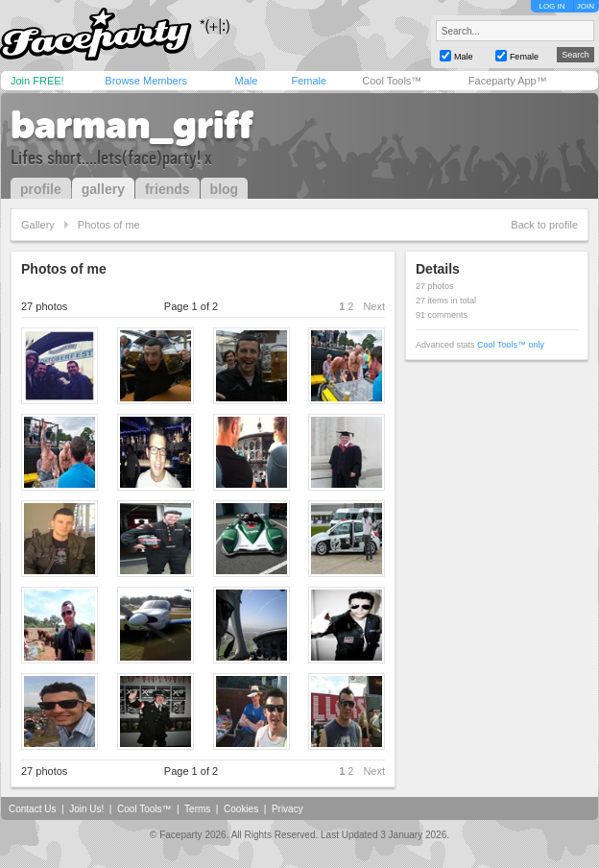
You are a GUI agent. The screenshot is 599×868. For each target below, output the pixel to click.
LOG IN (551, 6)
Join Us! (86, 809)
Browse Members (146, 81)
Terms (197, 809)
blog (225, 189)
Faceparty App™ (508, 81)
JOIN (586, 6)
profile (41, 189)
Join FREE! (37, 81)
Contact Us (32, 809)
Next (374, 306)
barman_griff (132, 125)
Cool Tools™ (392, 81)
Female (309, 81)
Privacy (288, 809)
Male (246, 81)
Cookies (241, 809)
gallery (103, 189)
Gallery (38, 225)
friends (168, 189)
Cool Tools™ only (511, 345)
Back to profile (544, 225)
